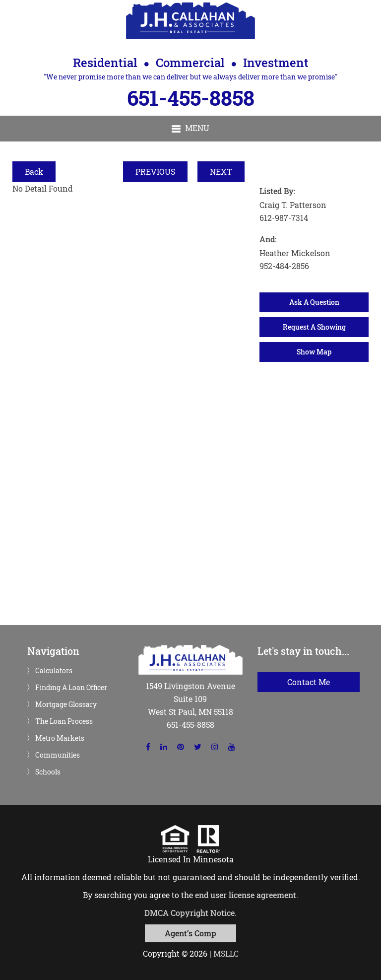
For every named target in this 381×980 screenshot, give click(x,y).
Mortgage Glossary (66, 704)
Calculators (54, 671)
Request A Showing (314, 327)
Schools (48, 772)
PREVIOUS (155, 172)
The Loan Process (64, 721)
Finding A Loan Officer (71, 688)
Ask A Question (314, 302)
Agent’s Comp (190, 933)
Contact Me (309, 682)
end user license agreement (246, 895)
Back (34, 172)
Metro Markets (60, 738)
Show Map (314, 352)
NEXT (221, 172)
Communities (58, 755)
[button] (190, 129)
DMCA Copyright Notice (190, 913)
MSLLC (226, 953)
